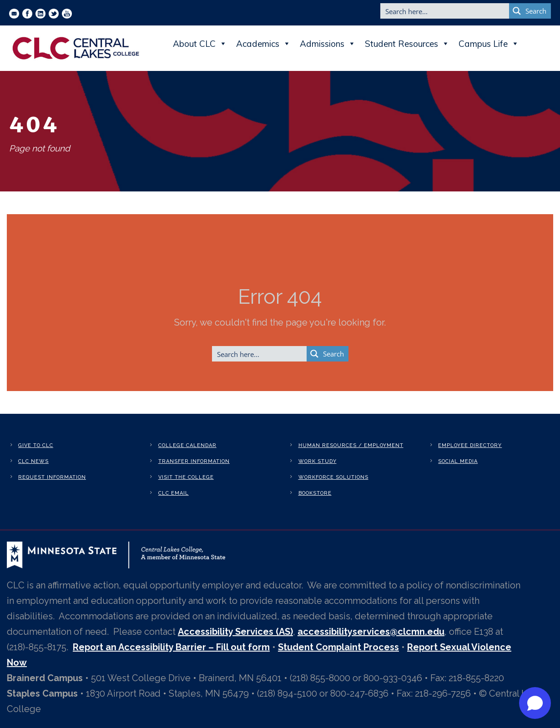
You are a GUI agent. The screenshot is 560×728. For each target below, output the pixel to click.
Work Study (318, 461)
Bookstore (315, 493)
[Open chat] (535, 703)
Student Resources (407, 44)
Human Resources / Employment (351, 445)
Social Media (458, 461)
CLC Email (174, 493)
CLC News (33, 461)
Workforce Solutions (333, 477)
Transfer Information (194, 461)
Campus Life (489, 44)
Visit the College (186, 477)
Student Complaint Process (338, 647)
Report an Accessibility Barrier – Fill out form (171, 647)
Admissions (328, 44)
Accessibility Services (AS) (235, 632)
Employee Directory (470, 445)
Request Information (52, 477)
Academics (263, 44)
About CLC (200, 44)
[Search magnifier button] (530, 11)
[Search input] (445, 11)
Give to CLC (36, 445)
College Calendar (187, 445)
